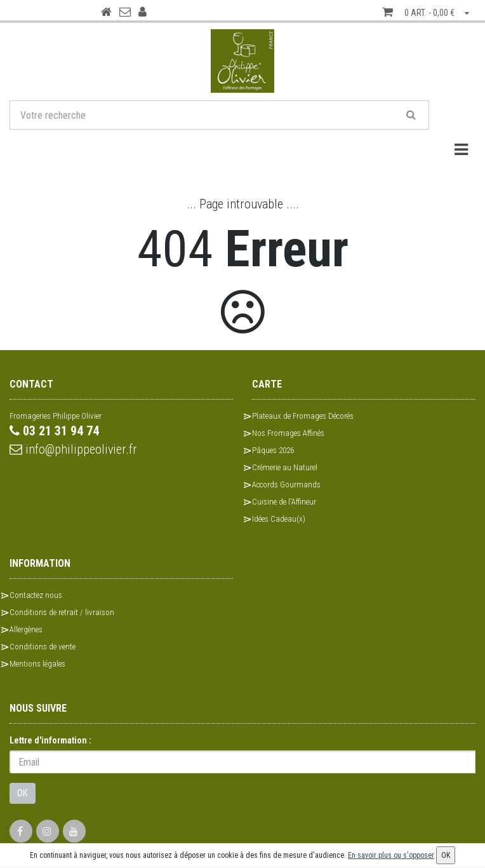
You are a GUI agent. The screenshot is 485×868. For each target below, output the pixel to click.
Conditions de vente (43, 647)
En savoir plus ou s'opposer (391, 855)
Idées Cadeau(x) (279, 519)
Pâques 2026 (273, 450)
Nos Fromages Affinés (288, 433)
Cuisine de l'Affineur (284, 502)
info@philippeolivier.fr (73, 449)
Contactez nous (36, 595)
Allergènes (26, 629)
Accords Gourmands (286, 485)
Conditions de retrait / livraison (62, 612)
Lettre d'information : (50, 740)
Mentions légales (37, 664)
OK (23, 793)
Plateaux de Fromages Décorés (303, 416)
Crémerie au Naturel (285, 467)
